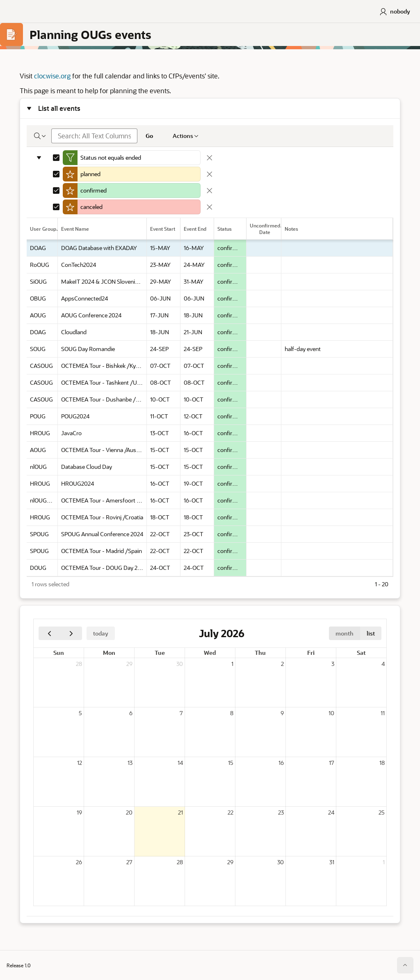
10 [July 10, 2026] (331, 713)
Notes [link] (291, 229)
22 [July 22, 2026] (231, 813)
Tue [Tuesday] (160, 653)
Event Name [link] (75, 229)
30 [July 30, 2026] (281, 862)
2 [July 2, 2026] (282, 664)
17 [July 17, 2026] (332, 763)
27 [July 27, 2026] (129, 862)
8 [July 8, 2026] (232, 713)
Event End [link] (195, 229)
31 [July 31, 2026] (332, 862)
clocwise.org (52, 76)
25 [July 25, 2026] (382, 813)
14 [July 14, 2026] (180, 763)
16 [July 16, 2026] (281, 763)
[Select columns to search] (41, 136)
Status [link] (225, 229)
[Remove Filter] (210, 158)
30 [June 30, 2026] (180, 664)
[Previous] (49, 634)
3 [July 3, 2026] (333, 664)
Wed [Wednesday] (210, 653)
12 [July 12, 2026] (80, 763)
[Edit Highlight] (139, 174)
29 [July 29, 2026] (230, 862)
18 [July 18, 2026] (382, 763)
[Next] (71, 634)
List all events (59, 109)
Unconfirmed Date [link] (265, 229)
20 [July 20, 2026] (129, 813)
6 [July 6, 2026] (131, 713)
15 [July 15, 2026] (231, 763)
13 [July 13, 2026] (130, 763)
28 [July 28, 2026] (180, 862)
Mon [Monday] (109, 653)
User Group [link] (43, 229)
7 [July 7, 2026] (181, 713)
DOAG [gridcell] (38, 248)
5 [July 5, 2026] (80, 713)
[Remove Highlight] (210, 174)
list (371, 634)
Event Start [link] (163, 229)
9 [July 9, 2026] (282, 713)
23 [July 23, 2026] (281, 813)
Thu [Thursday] (260, 653)
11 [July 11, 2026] (383, 713)
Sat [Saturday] (361, 653)
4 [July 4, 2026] (383, 664)
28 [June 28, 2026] (79, 664)
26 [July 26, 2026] (79, 862)
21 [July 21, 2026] (180, 813)
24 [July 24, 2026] (331, 813)
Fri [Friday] (311, 653)
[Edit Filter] (139, 158)
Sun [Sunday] (59, 653)
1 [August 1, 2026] (384, 862)
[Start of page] (405, 965)
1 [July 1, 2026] (232, 664)
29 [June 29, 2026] (129, 664)
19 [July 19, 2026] (79, 813)
